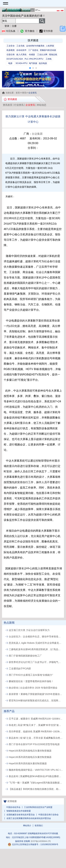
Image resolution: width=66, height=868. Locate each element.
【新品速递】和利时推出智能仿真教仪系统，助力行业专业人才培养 (36, 789)
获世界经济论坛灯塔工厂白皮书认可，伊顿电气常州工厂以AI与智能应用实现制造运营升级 (36, 662)
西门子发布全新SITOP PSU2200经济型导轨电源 (34, 744)
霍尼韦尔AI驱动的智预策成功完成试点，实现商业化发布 (36, 700)
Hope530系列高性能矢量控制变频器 (28, 763)
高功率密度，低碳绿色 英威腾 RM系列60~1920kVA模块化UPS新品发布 (36, 731)
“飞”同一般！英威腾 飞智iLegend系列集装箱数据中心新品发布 (36, 783)
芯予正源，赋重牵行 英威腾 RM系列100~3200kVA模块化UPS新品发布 (36, 719)
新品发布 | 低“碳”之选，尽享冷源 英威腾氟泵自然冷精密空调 (36, 738)
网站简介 (27, 826)
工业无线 (20, 46)
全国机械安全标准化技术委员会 (21, 815)
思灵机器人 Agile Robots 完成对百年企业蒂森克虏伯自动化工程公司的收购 (36, 643)
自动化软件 (21, 50)
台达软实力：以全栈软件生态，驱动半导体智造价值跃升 (36, 637)
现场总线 (53, 55)
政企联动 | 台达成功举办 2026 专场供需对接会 (33, 688)
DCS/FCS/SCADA (15, 59)
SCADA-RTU (22, 63)
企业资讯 (30, 105)
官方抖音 (46, 31)
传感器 (32, 55)
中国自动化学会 (13, 807)
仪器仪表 (11, 55)
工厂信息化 (33, 50)
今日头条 (9, 31)
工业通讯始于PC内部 (20, 669)
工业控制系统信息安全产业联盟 (38, 807)
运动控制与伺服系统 (35, 46)
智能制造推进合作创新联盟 (19, 811)
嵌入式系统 (21, 55)
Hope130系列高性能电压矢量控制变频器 (30, 757)
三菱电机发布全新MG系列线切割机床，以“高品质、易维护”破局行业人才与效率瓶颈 (36, 649)
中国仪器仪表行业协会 (48, 815)
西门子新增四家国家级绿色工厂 (25, 656)
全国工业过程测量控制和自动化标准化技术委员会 (29, 818)
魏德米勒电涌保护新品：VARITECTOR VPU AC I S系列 (36, 770)
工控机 (49, 59)
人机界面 (50, 46)
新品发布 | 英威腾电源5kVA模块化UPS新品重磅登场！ (36, 776)
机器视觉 (11, 50)
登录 (7, 26)
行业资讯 (19, 105)
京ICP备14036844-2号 (41, 841)
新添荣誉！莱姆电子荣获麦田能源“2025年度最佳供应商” (36, 694)
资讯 (24, 93)
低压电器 (43, 63)
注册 (14, 26)
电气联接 (33, 63)
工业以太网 (42, 55)
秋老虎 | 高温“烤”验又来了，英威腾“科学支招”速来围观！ (36, 725)
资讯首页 (8, 105)
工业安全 (11, 46)
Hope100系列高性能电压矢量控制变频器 (30, 751)
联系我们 (39, 826)
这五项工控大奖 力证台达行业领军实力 (29, 630)
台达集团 (37, 134)
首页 (18, 93)
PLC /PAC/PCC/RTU (34, 59)
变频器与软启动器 (48, 50)
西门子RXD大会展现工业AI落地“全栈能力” (31, 675)
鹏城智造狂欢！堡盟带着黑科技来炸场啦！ (31, 681)
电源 (10, 63)
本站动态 (42, 105)
